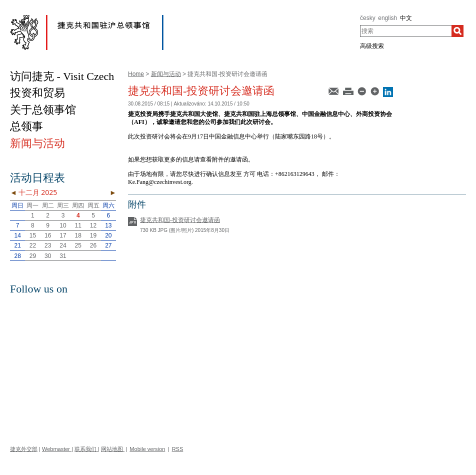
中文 (406, 18)
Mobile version (147, 449)
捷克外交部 (24, 449)
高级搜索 (372, 46)
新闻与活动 (166, 74)
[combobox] (406, 31)
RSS (178, 449)
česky (368, 18)
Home (136, 74)
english (387, 18)
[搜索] (457, 31)
